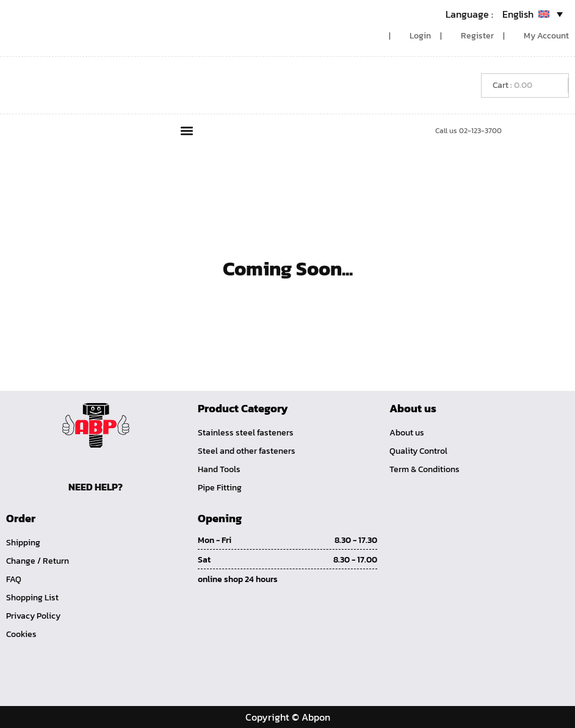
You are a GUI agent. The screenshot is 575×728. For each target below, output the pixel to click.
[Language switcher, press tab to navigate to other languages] (504, 14)
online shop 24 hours (238, 579)
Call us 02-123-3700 (468, 131)
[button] (187, 130)
